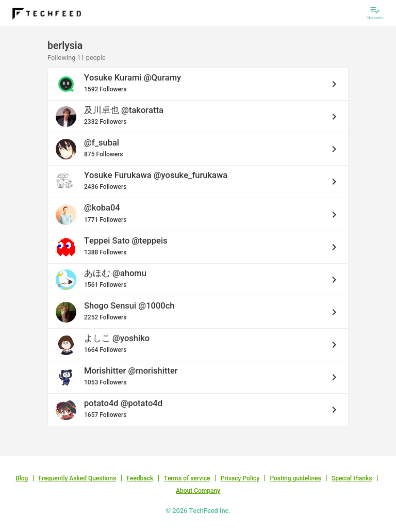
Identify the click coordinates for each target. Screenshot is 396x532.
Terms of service (187, 478)
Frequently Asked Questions (78, 478)
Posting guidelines (295, 478)
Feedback (140, 478)
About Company (198, 491)
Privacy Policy (240, 478)
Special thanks (352, 478)
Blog (22, 478)
